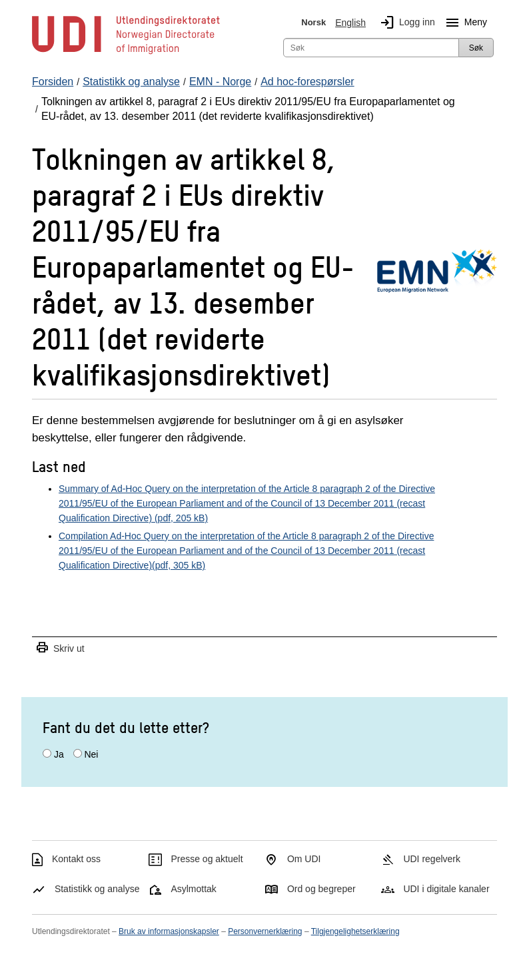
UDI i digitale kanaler (446, 889)
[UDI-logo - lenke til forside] (126, 53)
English (350, 23)
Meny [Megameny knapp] (464, 23)
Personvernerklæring (265, 931)
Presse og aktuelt (207, 859)
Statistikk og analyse (97, 889)
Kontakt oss (76, 859)
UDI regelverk (432, 859)
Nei (91, 754)
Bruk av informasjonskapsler (169, 931)
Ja (59, 754)
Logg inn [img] (405, 23)
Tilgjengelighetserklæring (355, 931)
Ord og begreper (321, 889)
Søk (476, 48)
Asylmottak (193, 889)
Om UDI (304, 859)
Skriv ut (60, 648)
